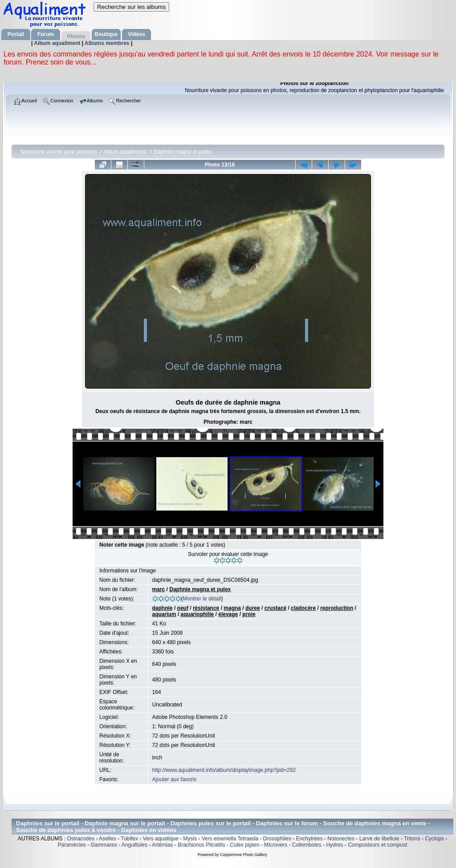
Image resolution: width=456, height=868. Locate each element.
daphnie (163, 608)
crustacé (275, 608)
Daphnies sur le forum (287, 823)
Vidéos (136, 34)
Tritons (412, 839)
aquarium (164, 614)
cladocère (303, 608)
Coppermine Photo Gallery (244, 855)
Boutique (106, 34)
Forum (46, 34)
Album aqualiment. (125, 152)
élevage (228, 614)
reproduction (337, 608)
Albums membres (108, 43)
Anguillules (134, 845)
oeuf (183, 608)
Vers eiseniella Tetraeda (230, 839)
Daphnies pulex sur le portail (211, 823)
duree (253, 608)
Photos (76, 37)
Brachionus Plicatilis (202, 845)
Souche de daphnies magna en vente (375, 823)
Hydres (334, 845)
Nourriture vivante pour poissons (59, 152)
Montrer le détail (202, 599)
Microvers (276, 845)
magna (232, 608)
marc (159, 589)
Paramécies (71, 845)
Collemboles (307, 845)
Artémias (162, 845)
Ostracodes (81, 839)
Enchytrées (309, 839)
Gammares (104, 845)
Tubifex (129, 839)
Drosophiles (277, 839)
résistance (206, 608)
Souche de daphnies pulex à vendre (66, 830)
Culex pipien (244, 845)
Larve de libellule (379, 839)
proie (249, 614)
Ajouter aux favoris (174, 779)
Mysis (190, 839)
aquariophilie (197, 614)
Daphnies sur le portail (48, 823)
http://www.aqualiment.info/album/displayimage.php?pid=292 (224, 770)
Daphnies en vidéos (149, 830)
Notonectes (341, 839)
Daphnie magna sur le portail (125, 823)
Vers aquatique (161, 839)
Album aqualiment (58, 43)
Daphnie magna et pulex (183, 152)
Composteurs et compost (377, 845)
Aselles (108, 839)
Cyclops (434, 839)
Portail (16, 34)
